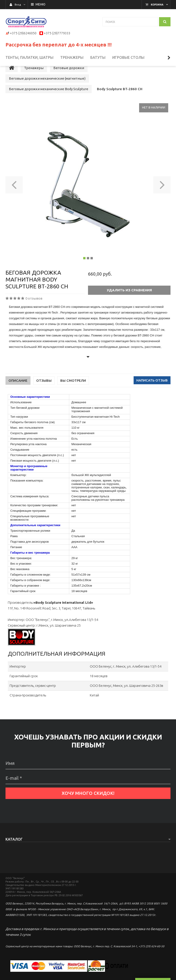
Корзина (157, 5)
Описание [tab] (18, 393)
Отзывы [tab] (44, 393)
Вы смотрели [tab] (73, 393)
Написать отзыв (152, 393)
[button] (14, 196)
